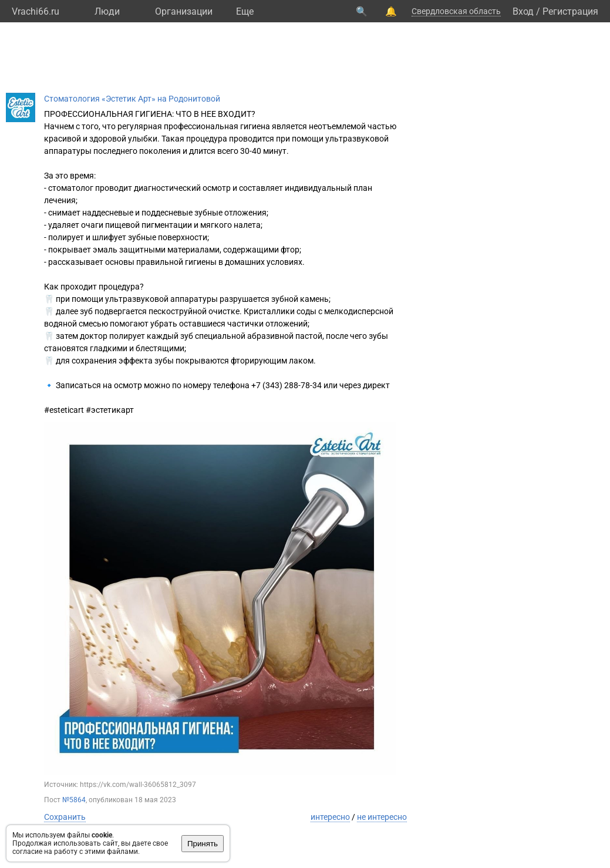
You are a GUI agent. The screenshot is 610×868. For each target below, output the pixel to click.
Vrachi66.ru (36, 11)
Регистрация (570, 11)
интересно (330, 817)
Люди (107, 11)
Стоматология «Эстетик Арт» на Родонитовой (132, 99)
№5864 (74, 800)
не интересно (382, 817)
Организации (184, 11)
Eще (245, 11)
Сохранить (65, 817)
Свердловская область (456, 11)
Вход (523, 11)
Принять (203, 844)
